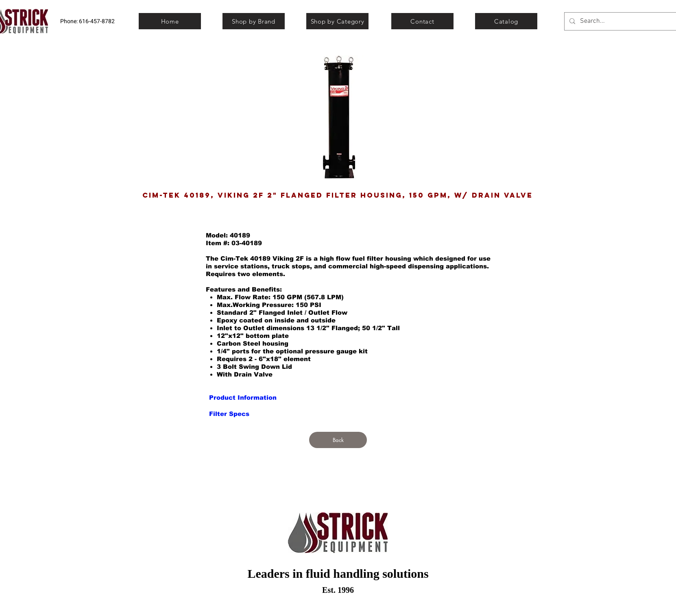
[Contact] (422, 21)
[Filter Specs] (229, 414)
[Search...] (625, 21)
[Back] (338, 440)
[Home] (170, 21)
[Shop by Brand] (254, 21)
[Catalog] (506, 21)
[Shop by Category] (337, 21)
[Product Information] (243, 397)
